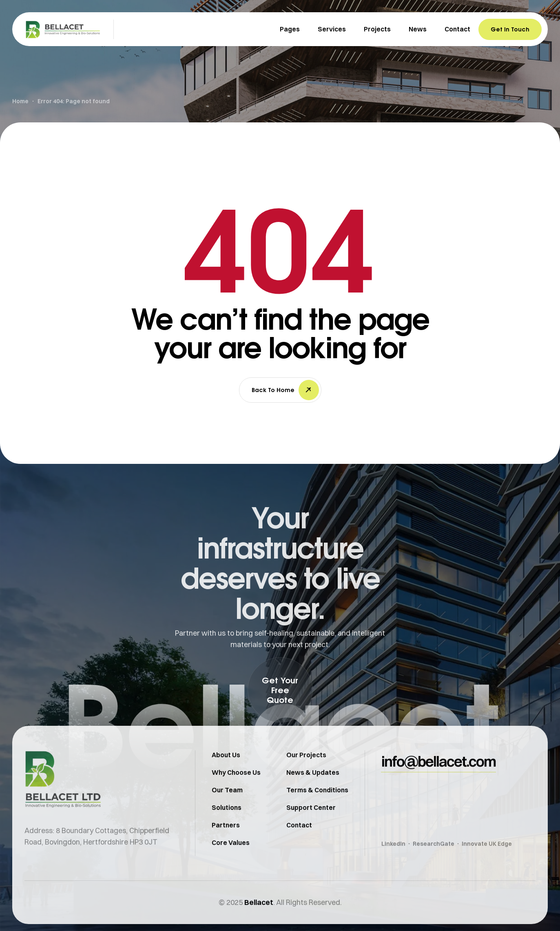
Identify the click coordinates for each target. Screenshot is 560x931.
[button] (280, 690)
